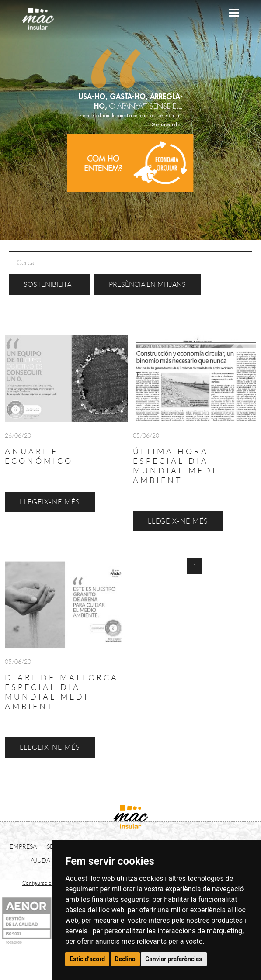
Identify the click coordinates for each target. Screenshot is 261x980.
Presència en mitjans (147, 284)
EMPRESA (23, 846)
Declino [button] (125, 959)
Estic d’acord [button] (87, 959)
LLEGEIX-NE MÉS (50, 747)
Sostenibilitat (49, 284)
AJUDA (40, 860)
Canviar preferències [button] (174, 959)
